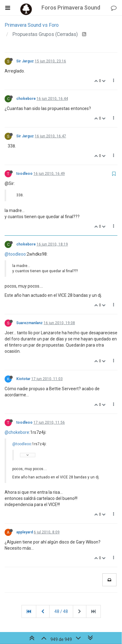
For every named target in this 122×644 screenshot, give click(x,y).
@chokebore (17, 432)
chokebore (26, 99)
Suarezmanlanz (30, 323)
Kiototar (23, 379)
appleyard (25, 532)
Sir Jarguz (25, 61)
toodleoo (24, 174)
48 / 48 (61, 611)
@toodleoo (15, 254)
